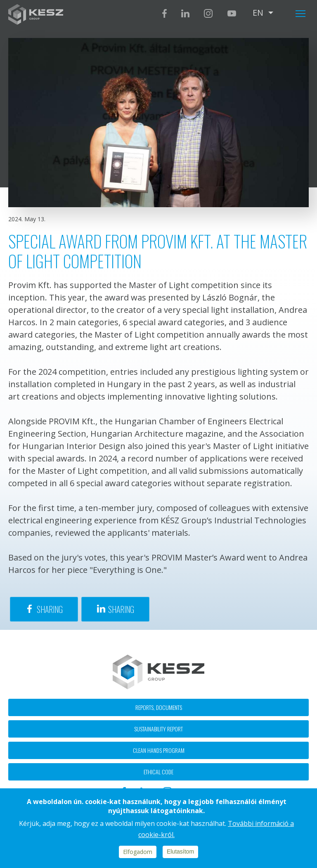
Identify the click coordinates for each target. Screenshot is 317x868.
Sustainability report (158, 729)
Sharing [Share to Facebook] (50, 609)
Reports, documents (159, 707)
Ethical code (158, 772)
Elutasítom (180, 851)
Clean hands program (159, 750)
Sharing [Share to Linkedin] (121, 609)
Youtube (232, 13)
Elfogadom (138, 852)
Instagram (208, 13)
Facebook (164, 13)
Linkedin (185, 13)
